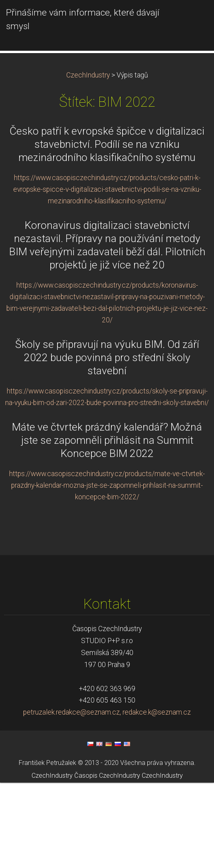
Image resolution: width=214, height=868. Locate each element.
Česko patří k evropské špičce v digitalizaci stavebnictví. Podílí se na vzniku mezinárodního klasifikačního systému (107, 230)
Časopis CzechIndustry (107, 861)
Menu (192, 18)
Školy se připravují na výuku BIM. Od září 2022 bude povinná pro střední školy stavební (107, 443)
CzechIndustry (88, 161)
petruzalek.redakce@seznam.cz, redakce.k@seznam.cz (107, 798)
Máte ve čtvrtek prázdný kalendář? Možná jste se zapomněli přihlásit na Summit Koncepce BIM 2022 (107, 526)
